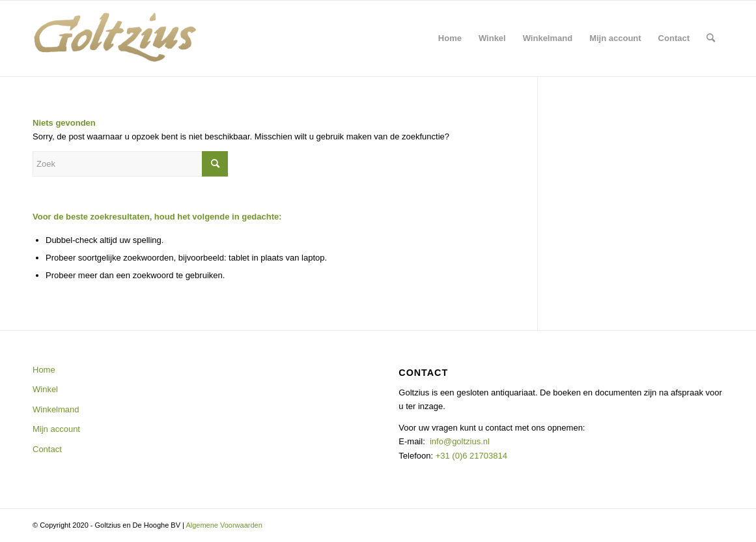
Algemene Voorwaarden (224, 525)
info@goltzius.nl (460, 441)
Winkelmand (56, 409)
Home (44, 370)
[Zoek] (711, 38)
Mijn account (56, 429)
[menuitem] (450, 38)
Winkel (45, 389)
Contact (47, 449)
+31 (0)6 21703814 (470, 456)
